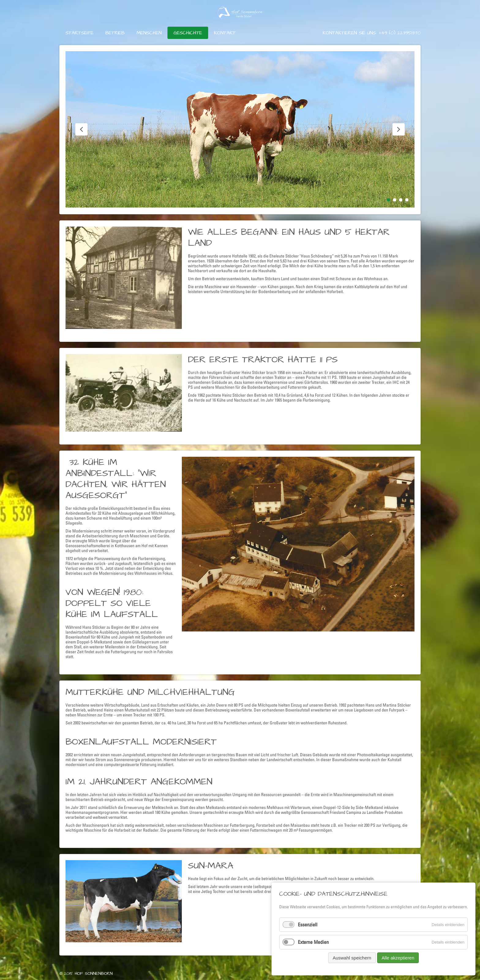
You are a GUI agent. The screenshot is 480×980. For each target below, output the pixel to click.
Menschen (149, 33)
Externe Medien (313, 942)
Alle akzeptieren (398, 958)
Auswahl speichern (352, 958)
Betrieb (115, 33)
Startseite (79, 33)
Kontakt (225, 33)
